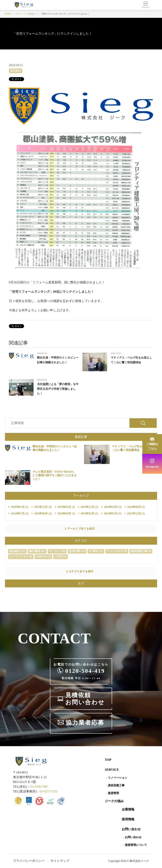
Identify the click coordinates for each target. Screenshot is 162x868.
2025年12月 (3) (43, 507)
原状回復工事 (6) (141, 551)
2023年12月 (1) (136, 514)
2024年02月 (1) (89, 514)
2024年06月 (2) (43, 514)
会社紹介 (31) (17, 551)
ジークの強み (114, 801)
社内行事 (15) (77, 551)
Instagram (152, 467)
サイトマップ (60, 861)
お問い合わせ (131, 829)
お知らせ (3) (43, 556)
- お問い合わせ (132, 837)
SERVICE (112, 770)
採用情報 (128, 819)
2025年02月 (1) (66, 507)
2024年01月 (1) (113, 514)
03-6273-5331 (49, 791)
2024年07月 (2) (20, 514)
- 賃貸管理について (135, 845)
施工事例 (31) (37, 551)
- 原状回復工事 (115, 785)
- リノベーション (117, 778)
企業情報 (128, 809)
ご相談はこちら (152, 446)
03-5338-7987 (39, 787)
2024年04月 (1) (66, 514)
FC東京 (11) (96, 551)
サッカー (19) (57, 551)
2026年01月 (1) (20, 507)
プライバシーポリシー (29, 861)
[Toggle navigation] (146, 5)
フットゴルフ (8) (117, 551)
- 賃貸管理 (113, 793)
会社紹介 (16, 71)
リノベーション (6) (21, 556)
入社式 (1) (61, 556)
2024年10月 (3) (113, 507)
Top (108, 760)
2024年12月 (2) (89, 507)
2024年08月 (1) (136, 507)
